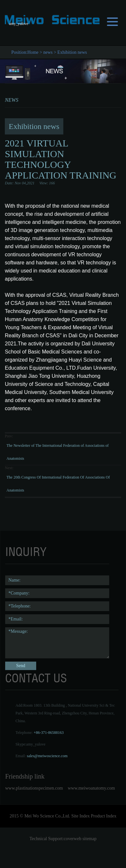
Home (33, 52)
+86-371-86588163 (49, 733)
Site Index (81, 816)
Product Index (104, 816)
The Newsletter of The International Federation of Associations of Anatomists (58, 452)
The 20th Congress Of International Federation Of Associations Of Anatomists (58, 484)
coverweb (72, 839)
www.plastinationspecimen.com (34, 788)
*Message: (57, 643)
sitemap (89, 839)
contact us (36, 678)
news (48, 52)
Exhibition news (72, 52)
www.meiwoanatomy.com (91, 788)
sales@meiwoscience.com (47, 756)
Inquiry (26, 552)
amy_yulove (36, 744)
